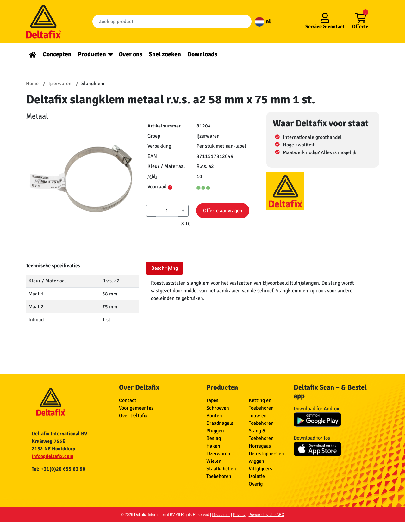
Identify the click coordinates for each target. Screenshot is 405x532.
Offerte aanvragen (223, 211)
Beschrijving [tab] (165, 268)
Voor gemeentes (136, 408)
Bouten (214, 416)
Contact (128, 400)
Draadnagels (220, 423)
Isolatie (257, 476)
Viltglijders (260, 469)
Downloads (202, 54)
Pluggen (215, 431)
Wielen (214, 461)
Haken (213, 446)
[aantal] (167, 211)
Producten (92, 54)
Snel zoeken (165, 54)
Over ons (131, 54)
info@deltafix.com (53, 456)
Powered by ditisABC (267, 515)
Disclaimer (221, 515)
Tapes (212, 400)
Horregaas (260, 446)
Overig (256, 484)
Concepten (57, 54)
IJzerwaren (218, 454)
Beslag (214, 438)
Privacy (239, 515)
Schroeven (218, 408)
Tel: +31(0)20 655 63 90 (59, 469)
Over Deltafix (133, 416)
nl (263, 21)
